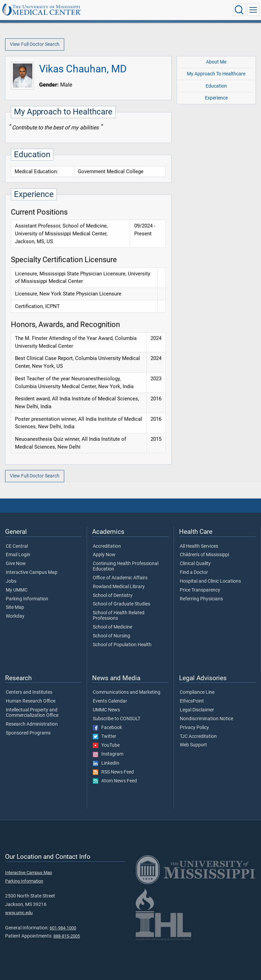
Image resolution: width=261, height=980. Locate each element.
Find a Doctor (194, 573)
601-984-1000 (63, 928)
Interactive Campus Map (32, 573)
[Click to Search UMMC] (239, 10)
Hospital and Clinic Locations (210, 581)
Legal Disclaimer (197, 710)
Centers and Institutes (29, 692)
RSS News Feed (113, 772)
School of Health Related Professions (119, 616)
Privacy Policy (194, 728)
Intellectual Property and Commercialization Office (32, 713)
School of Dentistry (113, 596)
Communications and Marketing (127, 692)
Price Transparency (200, 590)
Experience (216, 98)
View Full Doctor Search (35, 44)
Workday (15, 616)
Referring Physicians (201, 599)
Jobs (11, 581)
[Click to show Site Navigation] (253, 10)
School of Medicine (112, 627)
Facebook (107, 728)
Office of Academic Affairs (120, 578)
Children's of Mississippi (204, 555)
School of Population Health (122, 645)
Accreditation (107, 546)
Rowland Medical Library (119, 587)
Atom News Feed (115, 781)
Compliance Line (197, 692)
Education (216, 86)
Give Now (16, 564)
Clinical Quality (195, 564)
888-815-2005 (67, 936)
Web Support (193, 745)
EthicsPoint (192, 701)
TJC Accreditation (198, 737)
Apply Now (104, 555)
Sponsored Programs (28, 733)
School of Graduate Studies (121, 604)
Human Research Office (31, 701)
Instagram (108, 754)
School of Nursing (111, 636)
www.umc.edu (19, 913)
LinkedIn (106, 763)
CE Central (17, 546)
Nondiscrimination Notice (206, 719)
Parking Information (27, 599)
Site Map (15, 607)
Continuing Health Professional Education (126, 566)
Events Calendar (110, 701)
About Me (216, 62)
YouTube (106, 745)
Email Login (18, 555)
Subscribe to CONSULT (117, 719)
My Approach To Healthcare (216, 74)
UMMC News (106, 710)
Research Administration (32, 724)
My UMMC (17, 590)
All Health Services (199, 546)
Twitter (105, 737)
